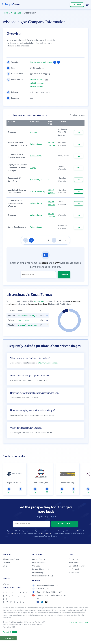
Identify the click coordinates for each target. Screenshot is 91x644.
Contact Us (73, 565)
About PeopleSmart (11, 565)
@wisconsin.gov (36, 144)
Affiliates (7, 569)
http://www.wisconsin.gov (40, 62)
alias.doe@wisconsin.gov (28, 325)
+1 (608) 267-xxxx (37, 80)
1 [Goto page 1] (31, 240)
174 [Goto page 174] (60, 240)
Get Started (77, 5)
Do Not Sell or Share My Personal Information (77, 575)
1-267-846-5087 (41, 595)
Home (6, 13)
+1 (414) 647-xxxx (52, 144)
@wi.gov (33, 168)
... (54, 240)
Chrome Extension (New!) (43, 582)
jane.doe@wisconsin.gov (28, 316)
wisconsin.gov (39, 301)
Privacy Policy (11, 540)
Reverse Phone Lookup (42, 575)
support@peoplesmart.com (45, 591)
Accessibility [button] (10, 638)
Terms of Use (76, 537)
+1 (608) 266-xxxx (37, 83)
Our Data (36, 572)
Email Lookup (38, 579)
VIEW (79, 132)
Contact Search (38, 565)
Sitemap (6, 590)
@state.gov (34, 132)
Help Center (74, 569)
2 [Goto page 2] (37, 240)
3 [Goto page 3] (43, 240)
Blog (5, 572)
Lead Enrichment (39, 569)
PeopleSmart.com (47, 540)
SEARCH (64, 275)
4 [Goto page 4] (48, 240)
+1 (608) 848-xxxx (52, 203)
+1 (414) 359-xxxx (51, 191)
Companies (16, 13)
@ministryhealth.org (38, 191)
